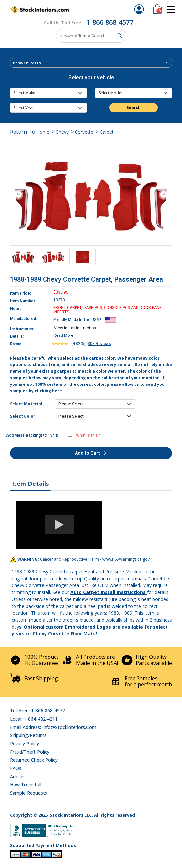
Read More (63, 335)
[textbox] (91, 63)
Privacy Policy (24, 744)
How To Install (26, 785)
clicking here (48, 391)
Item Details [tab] (30, 484)
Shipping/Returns (28, 735)
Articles (18, 776)
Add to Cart (91, 453)
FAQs (16, 768)
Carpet (107, 132)
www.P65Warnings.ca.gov (126, 559)
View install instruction (75, 328)
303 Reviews (99, 344)
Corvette (85, 132)
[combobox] (91, 63)
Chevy (63, 132)
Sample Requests (29, 793)
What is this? (88, 435)
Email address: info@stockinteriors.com (53, 727)
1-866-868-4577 (110, 22)
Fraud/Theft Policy (30, 752)
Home (43, 132)
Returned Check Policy (34, 760)
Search (134, 107)
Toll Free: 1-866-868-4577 (37, 711)
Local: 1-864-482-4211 (34, 719)
